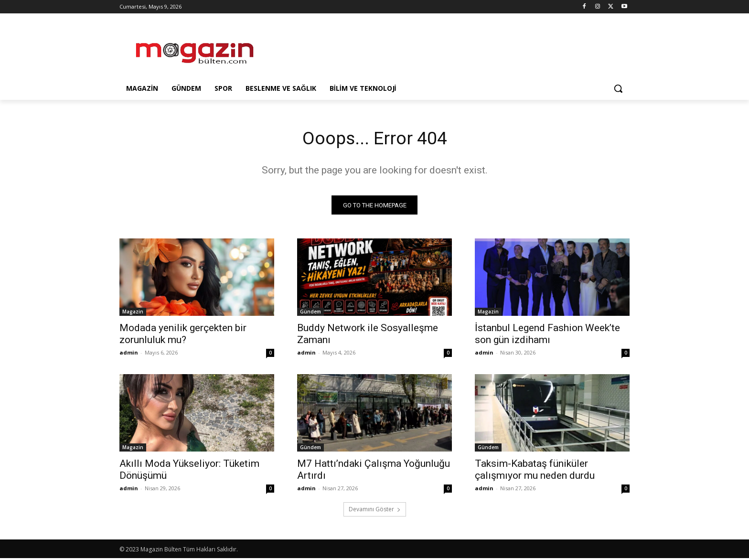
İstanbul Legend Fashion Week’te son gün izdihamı (547, 336)
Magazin (133, 313)
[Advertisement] (446, 48)
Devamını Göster (375, 511)
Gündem (310, 313)
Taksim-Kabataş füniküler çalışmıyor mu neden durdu (535, 471)
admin (129, 354)
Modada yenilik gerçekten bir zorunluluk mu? (183, 336)
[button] (618, 88)
